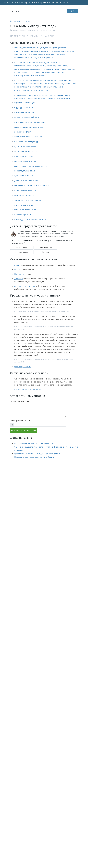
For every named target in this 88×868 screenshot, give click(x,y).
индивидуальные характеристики (30, 219)
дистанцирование (41, 90)
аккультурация (44, 48)
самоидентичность (23, 66)
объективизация (53, 69)
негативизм (34, 95)
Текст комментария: (20, 402)
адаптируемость (59, 48)
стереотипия (20, 51)
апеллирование (38, 54)
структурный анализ (24, 205)
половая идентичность (25, 215)
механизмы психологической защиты (32, 185)
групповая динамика (24, 195)
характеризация (35, 84)
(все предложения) (23, 367)
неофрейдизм (35, 57)
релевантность (63, 98)
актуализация (39, 66)
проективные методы (24, 112)
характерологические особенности (30, 166)
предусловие (60, 51)
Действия (19, 279)
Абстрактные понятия (24, 286)
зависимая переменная (25, 210)
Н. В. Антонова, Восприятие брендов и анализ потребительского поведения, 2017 (42, 311)
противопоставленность (26, 98)
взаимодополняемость (49, 62)
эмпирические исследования (28, 200)
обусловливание (68, 84)
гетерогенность (37, 69)
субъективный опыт (24, 176)
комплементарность (55, 72)
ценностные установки (25, 190)
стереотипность (48, 95)
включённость (21, 62)
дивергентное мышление (26, 181)
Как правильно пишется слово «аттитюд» (34, 443)
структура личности (24, 107)
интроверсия (20, 84)
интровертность (45, 51)
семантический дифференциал (28, 127)
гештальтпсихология (56, 54)
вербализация (21, 57)
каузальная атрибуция (25, 103)
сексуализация (36, 80)
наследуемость (21, 80)
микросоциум (30, 48)
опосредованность (23, 90)
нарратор (32, 51)
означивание (68, 69)
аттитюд (18, 48)
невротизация (21, 95)
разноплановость (22, 72)
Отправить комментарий (24, 431)
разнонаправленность (57, 66)
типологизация (38, 75)
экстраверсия (38, 72)
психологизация (22, 87)
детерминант (48, 57)
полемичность (63, 95)
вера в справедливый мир (27, 117)
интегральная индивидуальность (30, 122)
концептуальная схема (25, 171)
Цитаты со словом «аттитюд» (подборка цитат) (37, 453)
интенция (71, 51)
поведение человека (24, 156)
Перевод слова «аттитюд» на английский (34, 457)
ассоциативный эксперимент (28, 137)
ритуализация (50, 80)
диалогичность (64, 80)
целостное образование (25, 146)
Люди (17, 265)
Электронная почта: (20, 420)
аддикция (33, 62)
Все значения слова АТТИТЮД (28, 389)
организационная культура (27, 142)
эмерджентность (22, 54)
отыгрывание (57, 87)
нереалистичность (47, 98)
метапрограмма (22, 69)
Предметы (19, 274)
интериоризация (22, 75)
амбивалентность (52, 84)
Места (17, 270)
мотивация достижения (25, 161)
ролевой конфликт (23, 132)
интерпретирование (40, 87)
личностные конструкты (26, 151)
